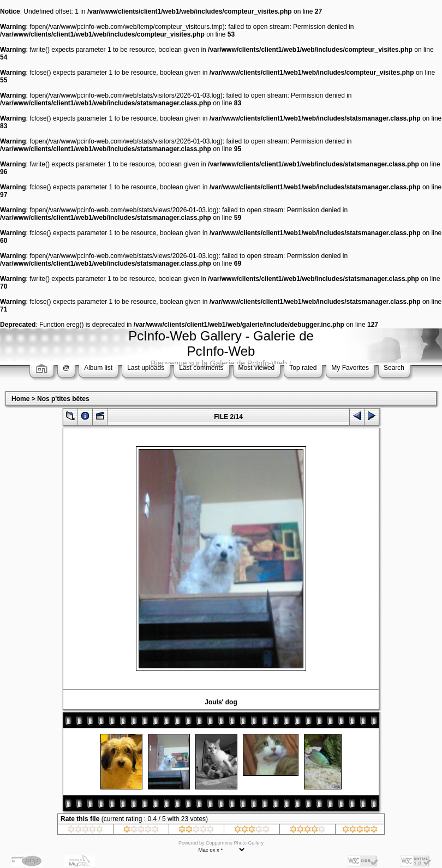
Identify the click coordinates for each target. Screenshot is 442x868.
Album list (98, 368)
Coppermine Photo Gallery (235, 843)
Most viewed (257, 368)
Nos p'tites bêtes (63, 399)
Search (394, 368)
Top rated (303, 368)
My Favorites (350, 368)
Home (20, 399)
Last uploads (146, 368)
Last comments (201, 368)
